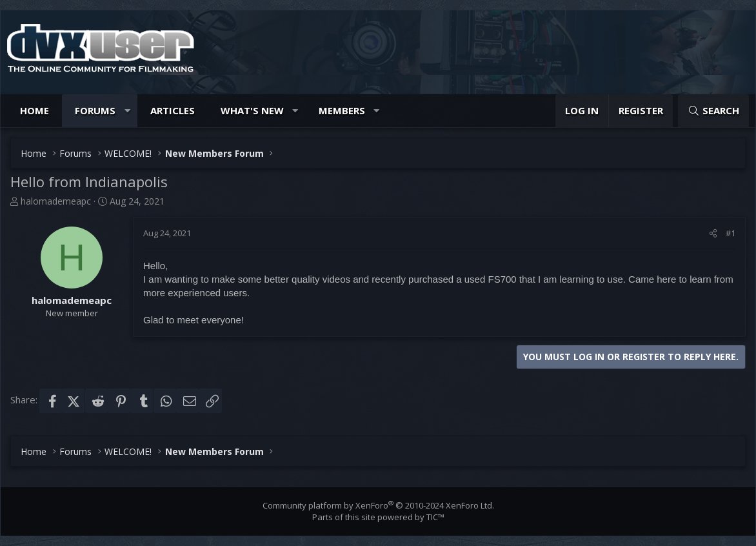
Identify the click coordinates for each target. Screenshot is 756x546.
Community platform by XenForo (378, 505)
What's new (252, 110)
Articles (173, 110)
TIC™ (435, 517)
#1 (731, 233)
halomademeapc (56, 201)
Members (342, 110)
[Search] (713, 111)
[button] (127, 111)
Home (35, 110)
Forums (95, 110)
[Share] (713, 233)
